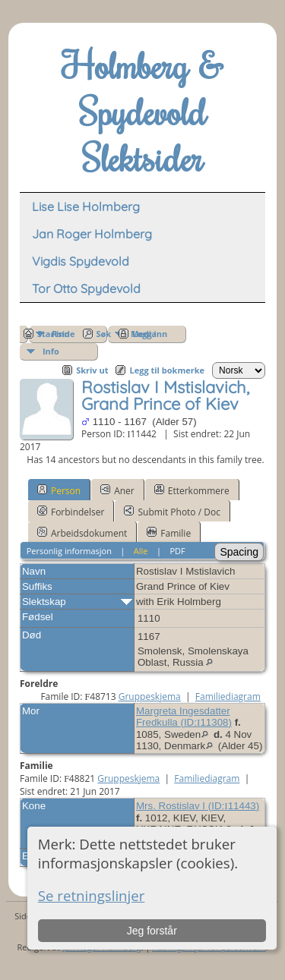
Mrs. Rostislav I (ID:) (198, 806)
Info (51, 351)
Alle (141, 551)
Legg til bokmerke (167, 370)
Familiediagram (228, 696)
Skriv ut (92, 370)
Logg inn (150, 334)
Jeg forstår (152, 931)
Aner (117, 490)
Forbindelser (71, 512)
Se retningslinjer (92, 895)
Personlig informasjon (69, 551)
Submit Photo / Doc (172, 512)
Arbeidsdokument (82, 533)
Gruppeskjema (150, 696)
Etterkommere (192, 490)
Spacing (239, 552)
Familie (169, 533)
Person (59, 490)
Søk (104, 334)
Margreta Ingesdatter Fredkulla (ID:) (184, 717)
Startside (56, 334)
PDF (177, 551)
